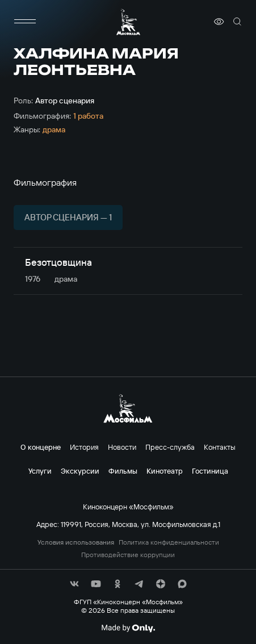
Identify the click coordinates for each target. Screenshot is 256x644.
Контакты (220, 447)
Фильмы (123, 471)
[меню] (25, 22)
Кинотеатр (165, 471)
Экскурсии (80, 471)
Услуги (40, 471)
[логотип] (128, 22)
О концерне (41, 447)
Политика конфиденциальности (169, 542)
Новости (122, 447)
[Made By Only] (128, 628)
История (84, 447)
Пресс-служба (170, 447)
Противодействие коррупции (128, 555)
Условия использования (76, 542)
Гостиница (210, 471)
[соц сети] (74, 584)
